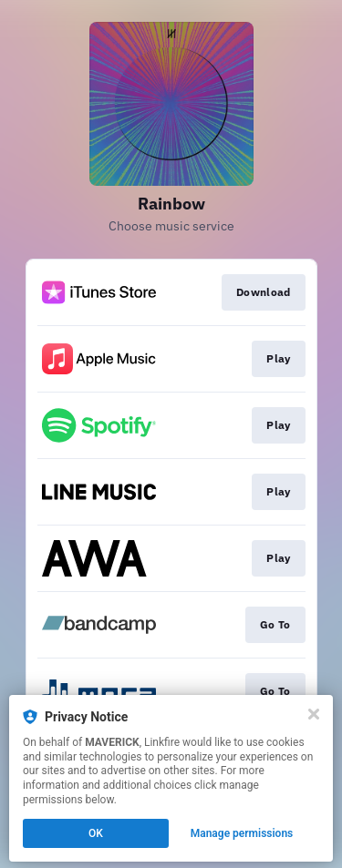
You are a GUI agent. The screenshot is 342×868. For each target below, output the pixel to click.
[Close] (314, 714)
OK (96, 833)
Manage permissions (242, 833)
